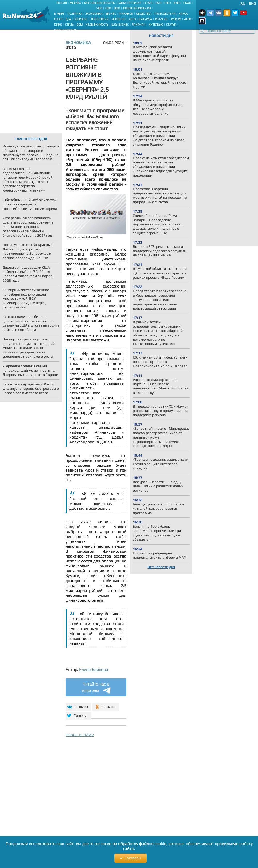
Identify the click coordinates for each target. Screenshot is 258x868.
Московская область (99, 3)
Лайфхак (139, 25)
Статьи (171, 25)
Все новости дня (161, 567)
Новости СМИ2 (80, 735)
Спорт (58, 19)
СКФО (187, 3)
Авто (132, 19)
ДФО (117, 8)
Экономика (94, 14)
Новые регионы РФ (137, 8)
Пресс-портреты (66, 30)
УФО (99, 8)
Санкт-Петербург (130, 3)
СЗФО (149, 3)
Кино (58, 25)
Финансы (126, 14)
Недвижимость (97, 25)
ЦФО (158, 3)
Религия (161, 19)
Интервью (156, 25)
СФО (108, 8)
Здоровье (81, 19)
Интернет (119, 19)
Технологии (100, 19)
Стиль (69, 25)
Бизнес (111, 14)
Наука (183, 14)
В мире (59, 14)
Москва (75, 3)
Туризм (176, 19)
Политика (75, 14)
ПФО (167, 3)
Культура (145, 19)
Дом (80, 25)
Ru (243, 3)
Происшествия (164, 14)
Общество (143, 14)
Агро (188, 19)
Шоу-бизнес (120, 25)
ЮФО (177, 3)
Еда (68, 19)
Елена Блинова (94, 669)
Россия (62, 3)
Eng (252, 3)
